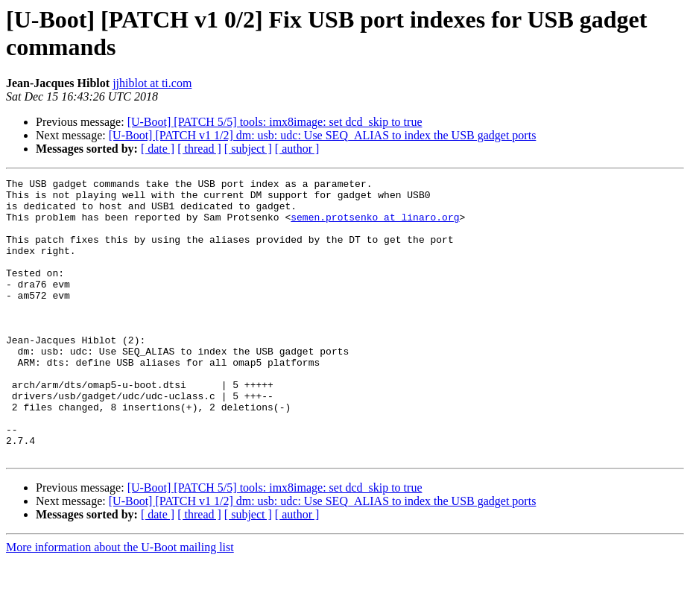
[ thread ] (199, 149)
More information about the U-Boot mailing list (120, 603)
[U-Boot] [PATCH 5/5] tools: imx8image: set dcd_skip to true (275, 122)
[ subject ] (248, 149)
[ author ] (297, 149)
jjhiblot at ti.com (152, 83)
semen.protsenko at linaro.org (375, 226)
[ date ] (158, 149)
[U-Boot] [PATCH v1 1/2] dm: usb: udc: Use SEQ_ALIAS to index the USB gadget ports (323, 135)
